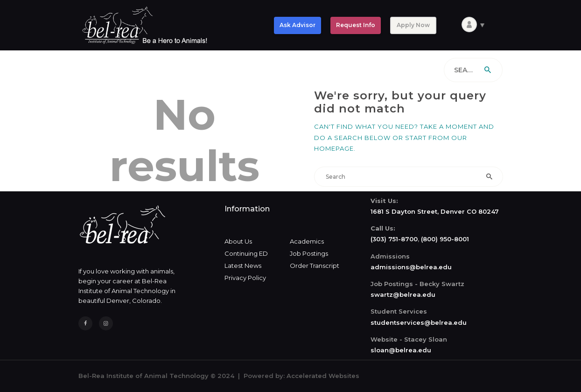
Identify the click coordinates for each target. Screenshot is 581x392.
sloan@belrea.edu (401, 350)
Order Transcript (315, 266)
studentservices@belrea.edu (419, 322)
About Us (238, 241)
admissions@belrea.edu (411, 267)
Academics (307, 241)
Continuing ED (246, 253)
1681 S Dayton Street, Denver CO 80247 (435, 211)
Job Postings (309, 253)
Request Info (356, 25)
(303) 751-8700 (394, 239)
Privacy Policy (245, 278)
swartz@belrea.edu (403, 294)
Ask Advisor (297, 25)
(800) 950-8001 (445, 239)
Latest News (243, 266)
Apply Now (413, 25)
